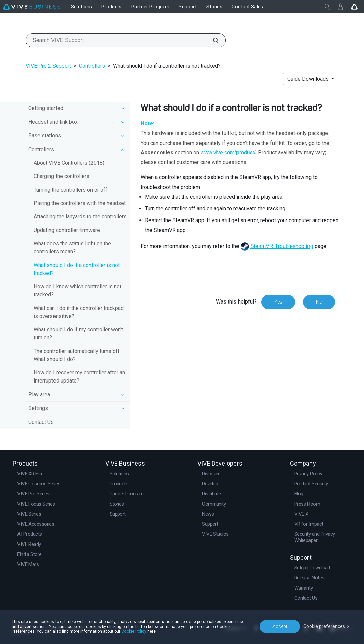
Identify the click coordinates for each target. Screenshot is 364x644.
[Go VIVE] (354, 7)
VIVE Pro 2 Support (48, 66)
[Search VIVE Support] (212, 40)
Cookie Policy (134, 631)
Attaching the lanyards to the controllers (80, 217)
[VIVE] (32, 7)
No (319, 302)
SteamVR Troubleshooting (282, 246)
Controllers (92, 66)
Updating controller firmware (67, 230)
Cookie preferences (324, 626)
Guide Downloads (309, 79)
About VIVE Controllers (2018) (69, 163)
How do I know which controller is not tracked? (78, 291)
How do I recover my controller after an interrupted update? (79, 377)
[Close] (327, 7)
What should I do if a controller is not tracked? (77, 269)
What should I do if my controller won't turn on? (78, 334)
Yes (278, 302)
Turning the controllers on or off (70, 190)
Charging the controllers (62, 176)
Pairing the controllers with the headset (80, 203)
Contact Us (41, 422)
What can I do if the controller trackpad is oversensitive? (79, 312)
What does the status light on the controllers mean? (72, 248)
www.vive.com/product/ (228, 152)
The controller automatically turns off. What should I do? (77, 355)
